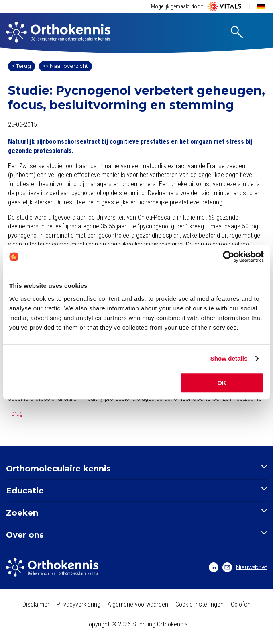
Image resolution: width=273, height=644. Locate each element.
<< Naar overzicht (65, 66)
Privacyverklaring (78, 604)
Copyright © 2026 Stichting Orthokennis (136, 624)
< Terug (21, 66)
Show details (229, 358)
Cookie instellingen (200, 604)
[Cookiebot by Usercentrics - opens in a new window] (229, 257)
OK (222, 383)
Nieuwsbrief (245, 567)
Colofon (241, 604)
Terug (15, 413)
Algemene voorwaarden (138, 604)
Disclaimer (36, 604)
